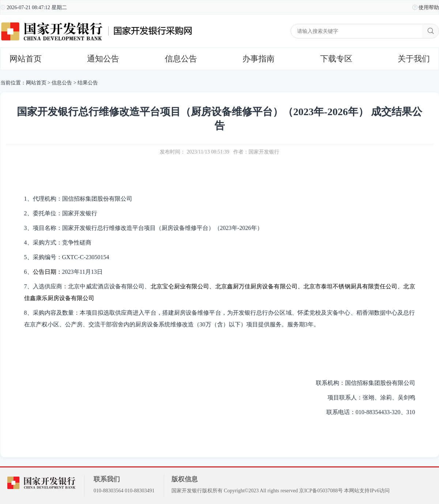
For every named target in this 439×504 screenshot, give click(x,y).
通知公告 (103, 59)
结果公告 (88, 83)
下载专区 (336, 59)
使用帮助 (429, 7)
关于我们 (414, 59)
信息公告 (181, 59)
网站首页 (26, 59)
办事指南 (258, 59)
